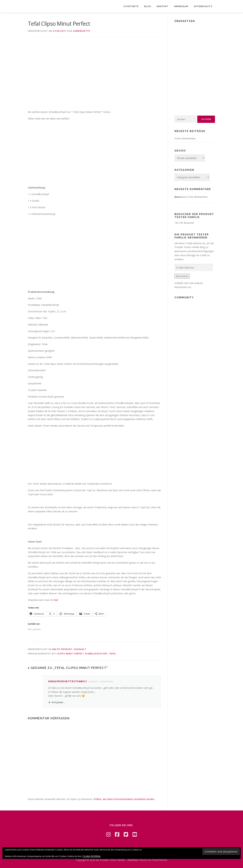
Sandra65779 (82, 31)
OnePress (133, 860)
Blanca (179, 197)
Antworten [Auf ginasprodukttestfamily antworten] (107, 681)
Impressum (181, 6)
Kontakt (163, 6)
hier (56, 600)
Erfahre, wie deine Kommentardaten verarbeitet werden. (124, 799)
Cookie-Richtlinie (92, 856)
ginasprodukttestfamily (67, 681)
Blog (148, 6)
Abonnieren (182, 276)
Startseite (131, 6)
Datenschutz (203, 6)
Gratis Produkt (62, 649)
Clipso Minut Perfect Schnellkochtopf (82, 654)
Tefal (113, 654)
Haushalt (80, 649)
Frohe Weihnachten (185, 138)
